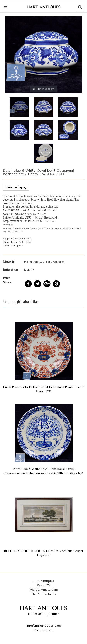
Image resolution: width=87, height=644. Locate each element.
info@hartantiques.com (43, 626)
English (54, 614)
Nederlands (37, 614)
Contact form (43, 630)
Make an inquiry (16, 187)
